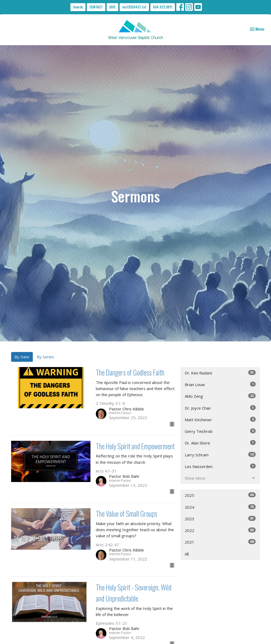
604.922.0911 (163, 7)
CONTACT (96, 7)
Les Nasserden (220, 466)
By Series (45, 357)
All (187, 554)
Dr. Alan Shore (220, 443)
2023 (220, 519)
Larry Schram (220, 455)
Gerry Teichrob (220, 431)
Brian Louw (220, 384)
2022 (220, 530)
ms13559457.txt (134, 7)
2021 (220, 542)
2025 (220, 495)
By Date (22, 357)
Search (78, 7)
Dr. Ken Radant (220, 373)
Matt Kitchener (220, 420)
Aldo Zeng (220, 396)
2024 (220, 507)
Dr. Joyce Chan (220, 408)
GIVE (112, 7)
